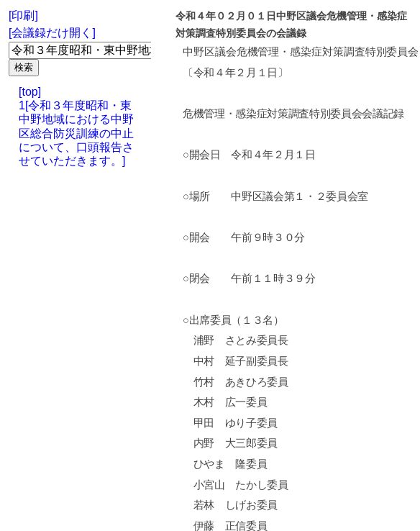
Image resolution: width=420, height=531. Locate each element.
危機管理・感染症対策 (290, 52)
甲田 (204, 423)
